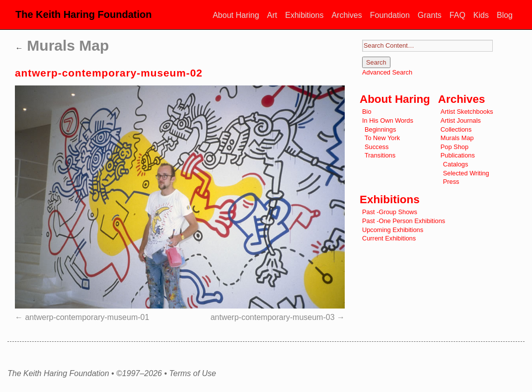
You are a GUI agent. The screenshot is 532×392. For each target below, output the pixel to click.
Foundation (390, 15)
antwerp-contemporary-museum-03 (273, 317)
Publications (458, 155)
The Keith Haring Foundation (83, 14)
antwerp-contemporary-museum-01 (87, 317)
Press (451, 182)
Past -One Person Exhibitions (404, 221)
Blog (505, 15)
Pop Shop (455, 147)
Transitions (380, 155)
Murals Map (62, 45)
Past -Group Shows (390, 212)
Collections (456, 129)
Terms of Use (192, 374)
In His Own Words (388, 120)
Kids (481, 15)
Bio (367, 112)
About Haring (236, 15)
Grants (430, 15)
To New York (382, 138)
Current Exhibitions (389, 238)
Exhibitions (304, 15)
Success (377, 147)
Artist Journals (461, 120)
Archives (346, 15)
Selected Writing (466, 173)
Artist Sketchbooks (467, 112)
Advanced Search (387, 72)
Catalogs (456, 164)
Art (272, 15)
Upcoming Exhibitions (393, 230)
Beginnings (380, 129)
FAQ (457, 15)
